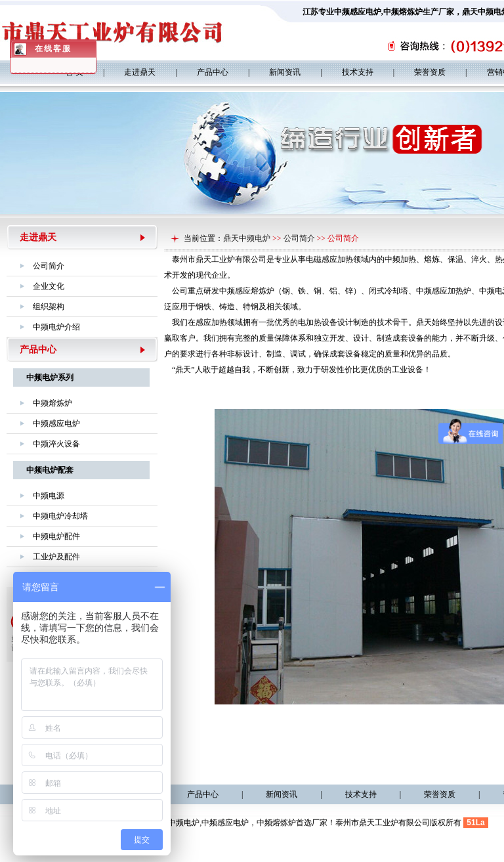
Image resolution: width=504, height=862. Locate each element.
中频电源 (49, 496)
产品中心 (213, 72)
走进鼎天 (140, 72)
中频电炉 (184, 823)
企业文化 (49, 286)
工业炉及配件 (56, 557)
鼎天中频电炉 (247, 238)
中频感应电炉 (358, 12)
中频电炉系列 (50, 377)
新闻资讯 (285, 72)
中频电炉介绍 (56, 327)
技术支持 (358, 72)
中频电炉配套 (50, 470)
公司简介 (49, 266)
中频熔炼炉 (403, 12)
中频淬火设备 (56, 444)
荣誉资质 (430, 72)
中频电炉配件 (56, 536)
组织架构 (49, 307)
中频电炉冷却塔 (60, 516)
